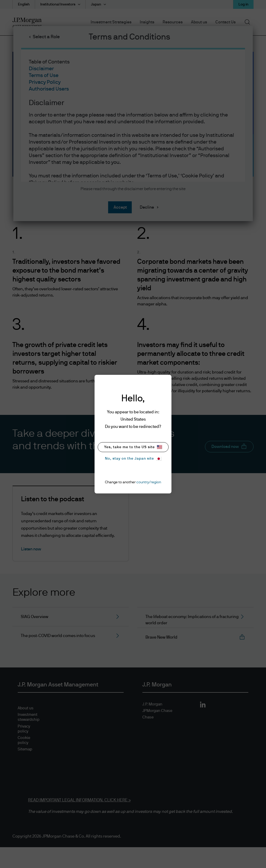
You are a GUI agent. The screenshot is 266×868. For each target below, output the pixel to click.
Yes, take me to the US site (133, 447)
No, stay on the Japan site (133, 459)
